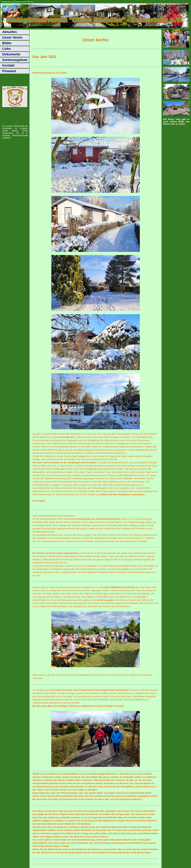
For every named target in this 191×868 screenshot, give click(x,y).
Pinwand (9, 71)
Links (7, 49)
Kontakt (8, 65)
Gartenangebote (15, 60)
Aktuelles (10, 32)
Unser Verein (12, 37)
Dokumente (11, 54)
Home (31, 2)
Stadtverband (8, 2)
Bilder (7, 43)
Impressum (21, 2)
